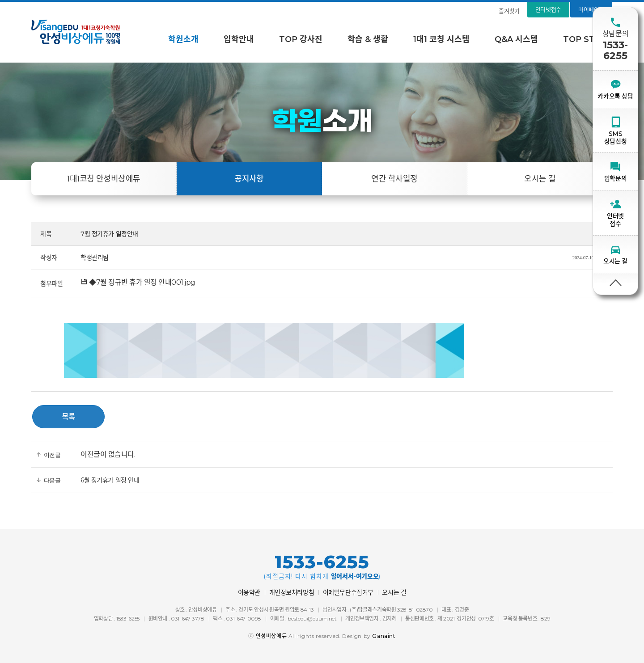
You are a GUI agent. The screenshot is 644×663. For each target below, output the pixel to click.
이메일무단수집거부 (348, 592)
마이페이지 (591, 9)
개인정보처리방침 (292, 592)
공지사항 (249, 179)
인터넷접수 (548, 9)
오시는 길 (540, 179)
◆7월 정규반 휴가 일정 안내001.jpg (138, 282)
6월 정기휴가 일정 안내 (110, 480)
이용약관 (249, 592)
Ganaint (384, 636)
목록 (69, 417)
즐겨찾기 (509, 11)
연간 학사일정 (394, 179)
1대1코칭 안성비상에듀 (104, 179)
